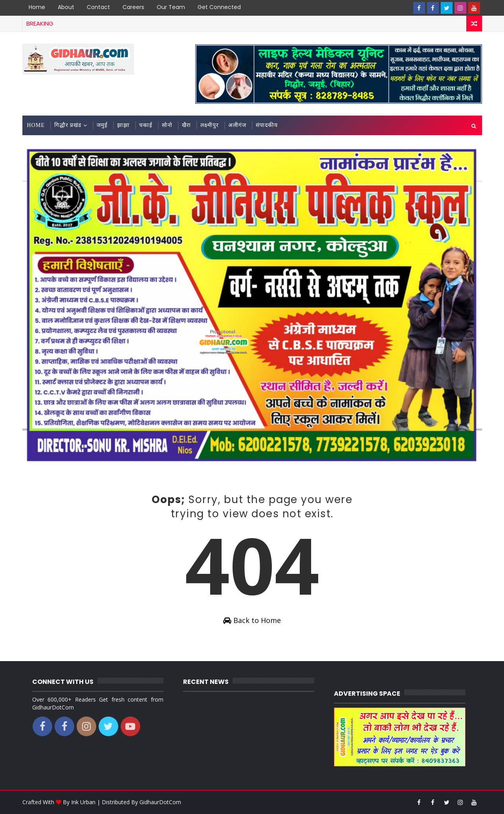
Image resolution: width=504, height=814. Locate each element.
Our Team (171, 7)
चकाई (146, 125)
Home (37, 7)
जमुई (102, 125)
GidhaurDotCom (160, 802)
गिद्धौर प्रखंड (68, 125)
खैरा (186, 125)
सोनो (167, 125)
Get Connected (219, 7)
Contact (98, 7)
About (66, 7)
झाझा (123, 125)
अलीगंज (237, 125)
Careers (133, 7)
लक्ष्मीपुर (210, 125)
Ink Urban (83, 802)
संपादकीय (267, 125)
